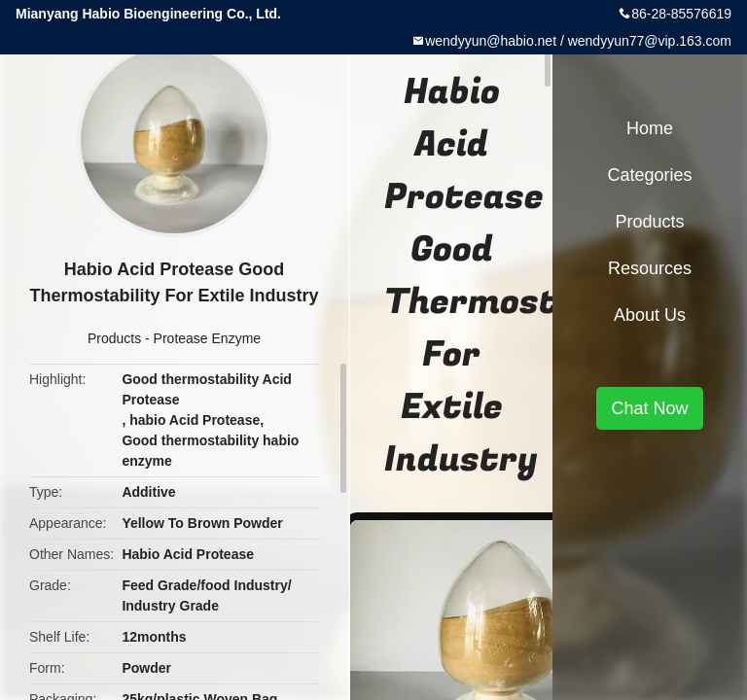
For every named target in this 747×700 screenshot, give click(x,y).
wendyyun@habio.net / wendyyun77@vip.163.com (578, 41)
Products (114, 338)
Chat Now (649, 408)
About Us (650, 315)
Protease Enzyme (208, 338)
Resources (650, 268)
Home (650, 128)
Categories (649, 175)
